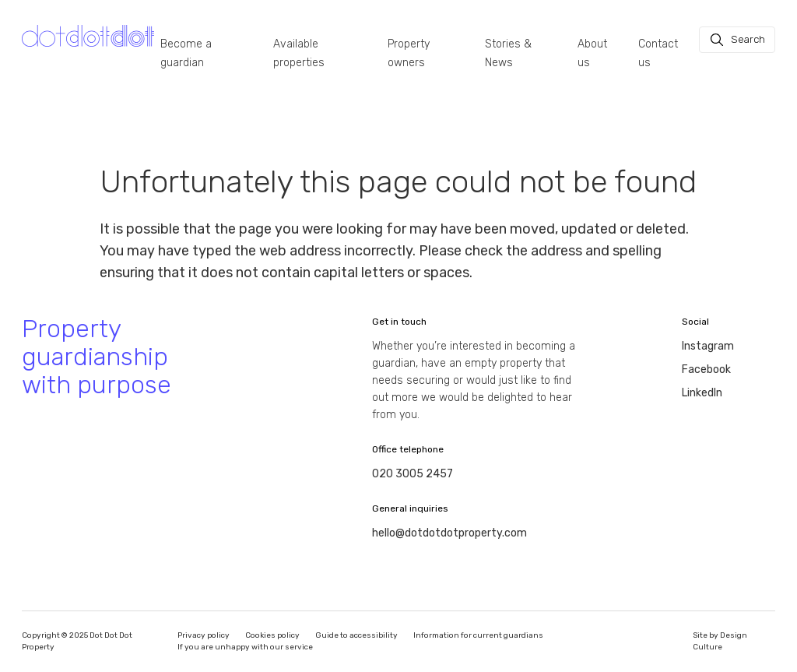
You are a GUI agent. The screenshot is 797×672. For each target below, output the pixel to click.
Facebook (706, 369)
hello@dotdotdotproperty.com (449, 533)
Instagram (708, 346)
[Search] (737, 40)
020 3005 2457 (413, 474)
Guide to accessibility (356, 635)
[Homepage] (88, 36)
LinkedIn (702, 393)
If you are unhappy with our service (245, 647)
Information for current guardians (478, 635)
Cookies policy (272, 635)
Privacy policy (204, 635)
